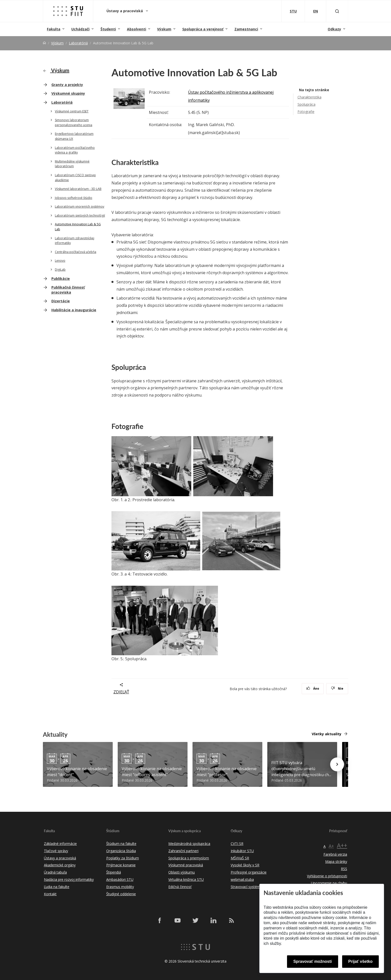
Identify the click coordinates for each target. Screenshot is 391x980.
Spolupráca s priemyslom (189, 858)
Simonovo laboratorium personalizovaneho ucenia (74, 122)
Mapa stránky (336, 861)
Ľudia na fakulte (57, 887)
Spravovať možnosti (312, 961)
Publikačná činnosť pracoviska (68, 290)
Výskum (164, 29)
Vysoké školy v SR (245, 865)
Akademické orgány (60, 865)
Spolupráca (306, 104)
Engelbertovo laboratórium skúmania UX (74, 136)
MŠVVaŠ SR (240, 858)
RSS (344, 869)
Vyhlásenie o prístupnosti (327, 876)
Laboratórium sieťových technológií (80, 215)
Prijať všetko (361, 961)
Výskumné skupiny (68, 93)
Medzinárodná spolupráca (189, 844)
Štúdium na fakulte (121, 844)
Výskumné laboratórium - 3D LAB (78, 189)
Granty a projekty (67, 85)
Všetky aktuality (327, 734)
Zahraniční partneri (183, 851)
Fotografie (306, 112)
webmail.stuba (242, 879)
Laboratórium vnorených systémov (80, 206)
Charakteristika (309, 97)
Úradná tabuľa (55, 872)
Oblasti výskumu (182, 872)
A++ (342, 845)
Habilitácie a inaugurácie (74, 310)
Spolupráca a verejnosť (203, 29)
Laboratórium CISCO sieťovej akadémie (75, 178)
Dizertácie (61, 301)
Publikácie (61, 279)
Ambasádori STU (120, 879)
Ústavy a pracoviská (125, 11)
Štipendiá (114, 872)
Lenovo (60, 261)
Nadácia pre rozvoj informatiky (69, 879)
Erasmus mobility (120, 887)
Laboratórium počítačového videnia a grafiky (75, 150)
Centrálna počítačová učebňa (76, 252)
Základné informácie (60, 844)
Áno (313, 689)
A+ (331, 846)
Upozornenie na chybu (329, 883)
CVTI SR (237, 844)
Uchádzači (80, 29)
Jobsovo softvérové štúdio (74, 198)
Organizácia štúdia (121, 851)
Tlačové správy (56, 851)
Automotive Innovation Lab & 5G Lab (78, 227)
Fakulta (54, 29)
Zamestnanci (246, 29)
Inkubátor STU (242, 851)
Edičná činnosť (180, 887)
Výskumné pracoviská (186, 865)
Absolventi (137, 29)
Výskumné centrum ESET (72, 111)
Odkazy (334, 29)
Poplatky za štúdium (123, 858)
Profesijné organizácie (249, 872)
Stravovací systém (245, 887)
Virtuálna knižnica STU (186, 879)
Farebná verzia (335, 854)
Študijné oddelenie (121, 894)
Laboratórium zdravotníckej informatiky (75, 241)
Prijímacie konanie (121, 865)
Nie (337, 689)
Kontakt (50, 894)
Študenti (108, 29)
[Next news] (337, 764)
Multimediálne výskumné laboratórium (72, 164)
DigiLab (60, 270)
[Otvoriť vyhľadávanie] (337, 11)
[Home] (44, 43)
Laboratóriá (78, 43)
